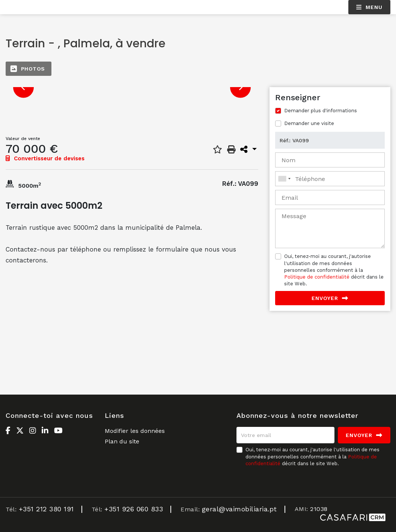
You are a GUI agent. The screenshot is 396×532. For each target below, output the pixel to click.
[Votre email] (285, 435)
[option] (132, 87)
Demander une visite (309, 123)
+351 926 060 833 (134, 509)
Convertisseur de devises (45, 158)
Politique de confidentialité (317, 277)
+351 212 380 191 (46, 509)
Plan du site (122, 441)
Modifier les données (135, 431)
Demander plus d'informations (321, 111)
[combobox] (330, 179)
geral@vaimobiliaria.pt (239, 509)
